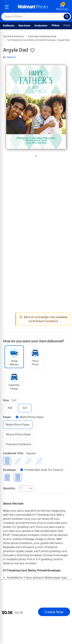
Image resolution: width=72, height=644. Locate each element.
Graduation (41, 26)
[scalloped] (39, 461)
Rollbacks (9, 26)
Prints (67, 25)
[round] (18, 461)
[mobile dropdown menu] (7, 7)
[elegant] (28, 461)
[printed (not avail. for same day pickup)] (18, 477)
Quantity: (9, 488)
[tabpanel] (36, 107)
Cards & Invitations (14, 36)
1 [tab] (35, 155)
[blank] (7, 477)
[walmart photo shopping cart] (62, 7)
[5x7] (25, 408)
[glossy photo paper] (18, 435)
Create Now (54, 612)
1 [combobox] (21, 488)
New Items (24, 26)
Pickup (55, 25)
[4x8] (10, 408)
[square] (7, 461)
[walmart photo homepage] (33, 7)
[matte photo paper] (18, 425)
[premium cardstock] (18, 444)
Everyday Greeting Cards (42, 36)
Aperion (11, 57)
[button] (32, 50)
